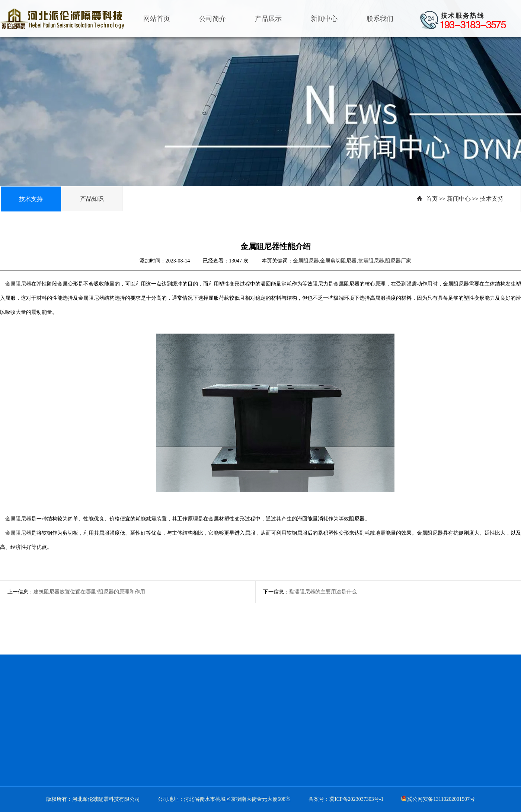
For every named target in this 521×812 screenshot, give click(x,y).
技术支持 (492, 199)
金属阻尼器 (18, 284)
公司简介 (212, 19)
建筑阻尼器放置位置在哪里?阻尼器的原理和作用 (89, 592)
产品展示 (268, 19)
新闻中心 (324, 19)
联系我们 (380, 19)
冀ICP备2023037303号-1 (356, 799)
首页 (432, 199)
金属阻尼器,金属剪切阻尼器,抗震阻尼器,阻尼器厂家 (352, 261)
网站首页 (157, 19)
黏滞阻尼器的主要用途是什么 (323, 592)
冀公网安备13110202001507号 (441, 799)
